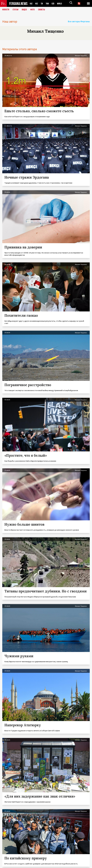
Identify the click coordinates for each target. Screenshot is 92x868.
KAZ (31, 3)
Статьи (16, 10)
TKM (48, 3)
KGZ (37, 3)
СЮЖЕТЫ (43, 10)
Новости (6, 10)
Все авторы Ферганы (79, 21)
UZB (54, 3)
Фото (34, 10)
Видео (25, 10)
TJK (43, 3)
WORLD (61, 3)
